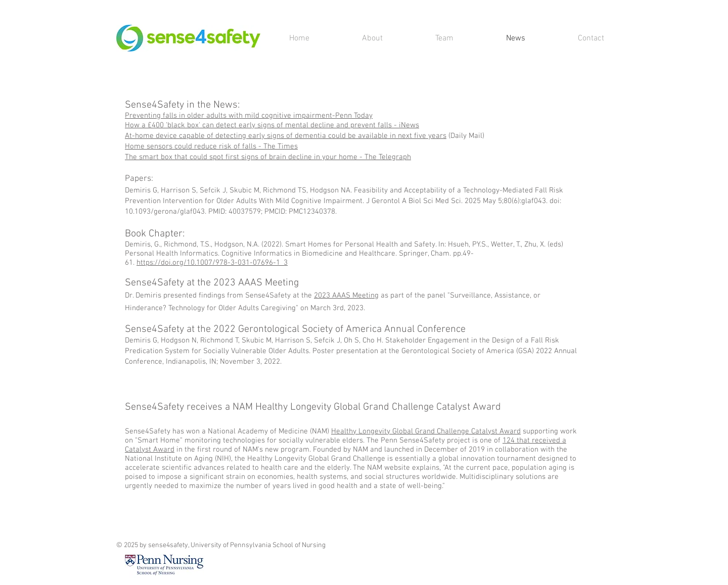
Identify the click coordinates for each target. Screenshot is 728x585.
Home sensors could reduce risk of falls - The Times (211, 147)
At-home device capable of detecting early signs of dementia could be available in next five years (286, 136)
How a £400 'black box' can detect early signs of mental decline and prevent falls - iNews (272, 125)
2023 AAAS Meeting (346, 296)
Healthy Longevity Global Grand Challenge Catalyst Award (426, 431)
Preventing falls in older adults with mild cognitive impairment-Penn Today (249, 116)
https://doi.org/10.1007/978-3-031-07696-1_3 (212, 263)
